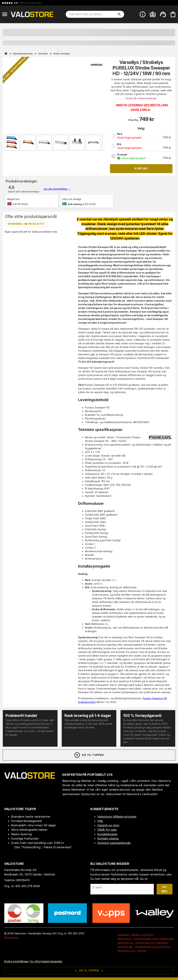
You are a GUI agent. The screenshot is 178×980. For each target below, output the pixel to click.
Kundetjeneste (107, 834)
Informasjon (11, 937)
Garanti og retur (108, 825)
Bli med (165, 889)
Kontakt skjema (108, 839)
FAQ (100, 821)
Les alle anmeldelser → (57, 189)
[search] (119, 14)
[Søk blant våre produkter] (92, 14)
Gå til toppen (89, 755)
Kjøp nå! (141, 168)
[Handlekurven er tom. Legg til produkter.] (173, 14)
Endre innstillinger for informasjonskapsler (33, 961)
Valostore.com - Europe (132, 950)
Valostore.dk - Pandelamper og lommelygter (144, 947)
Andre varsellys (62, 54)
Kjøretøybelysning (23, 54)
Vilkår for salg (107, 830)
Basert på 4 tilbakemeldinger (141, 98)
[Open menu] (5, 14)
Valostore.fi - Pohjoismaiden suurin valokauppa (146, 939)
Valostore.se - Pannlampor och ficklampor (143, 943)
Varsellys (43, 54)
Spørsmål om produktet (26, 224)
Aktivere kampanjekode (114, 843)
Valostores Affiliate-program (117, 817)
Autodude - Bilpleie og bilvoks (135, 935)
